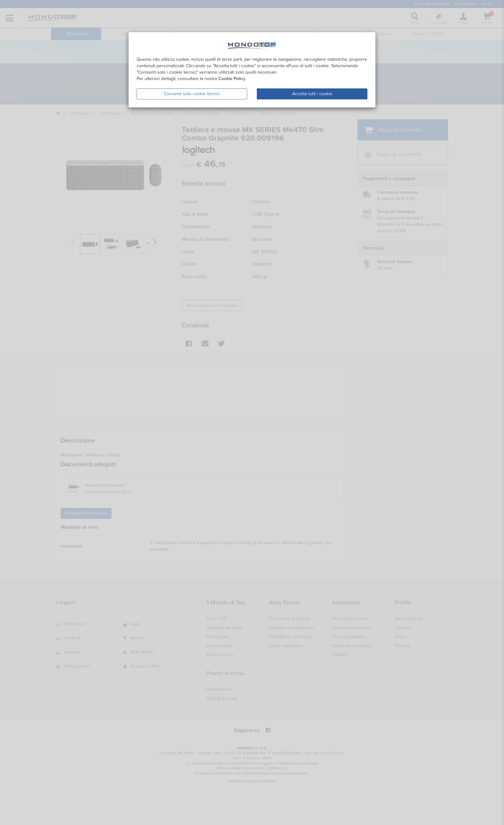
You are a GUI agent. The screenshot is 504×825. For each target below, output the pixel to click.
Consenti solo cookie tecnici (192, 94)
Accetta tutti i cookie (312, 94)
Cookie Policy (232, 79)
